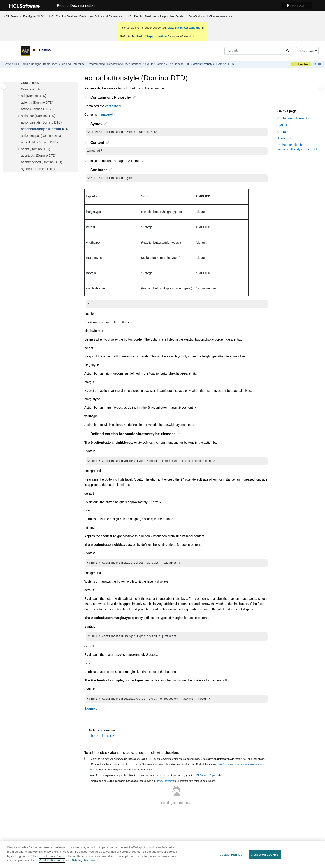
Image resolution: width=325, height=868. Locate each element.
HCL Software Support (206, 779)
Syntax (282, 125)
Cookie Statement (52, 862)
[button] (19, 83)
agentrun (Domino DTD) (38, 169)
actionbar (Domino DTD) (38, 116)
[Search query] (258, 51)
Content (283, 132)
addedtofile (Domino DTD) (39, 142)
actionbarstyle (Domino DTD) (41, 122)
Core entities (30, 83)
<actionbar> (113, 106)
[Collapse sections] (315, 64)
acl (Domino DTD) (34, 96)
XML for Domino (155, 64)
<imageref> (107, 114)
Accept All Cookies (265, 856)
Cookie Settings (231, 856)
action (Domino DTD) (36, 109)
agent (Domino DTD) (36, 149)
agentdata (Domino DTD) (39, 156)
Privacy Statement (165, 785)
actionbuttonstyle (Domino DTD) (213, 64)
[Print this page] (320, 64)
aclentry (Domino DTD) (37, 103)
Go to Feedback (300, 64)
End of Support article (152, 36)
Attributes (284, 138)
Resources (295, 6)
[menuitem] (86, 16)
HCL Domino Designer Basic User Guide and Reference (86, 16)
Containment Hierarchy (294, 118)
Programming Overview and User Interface (115, 64)
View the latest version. (183, 28)
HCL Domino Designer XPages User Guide (156, 16)
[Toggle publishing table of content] (3, 87)
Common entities (33, 89)
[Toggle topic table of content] (322, 87)
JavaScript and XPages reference (211, 16)
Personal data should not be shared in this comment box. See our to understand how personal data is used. (153, 785)
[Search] (288, 51)
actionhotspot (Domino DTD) (41, 136)
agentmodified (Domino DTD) (42, 162)
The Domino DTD (179, 64)
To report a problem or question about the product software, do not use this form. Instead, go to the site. (156, 779)
